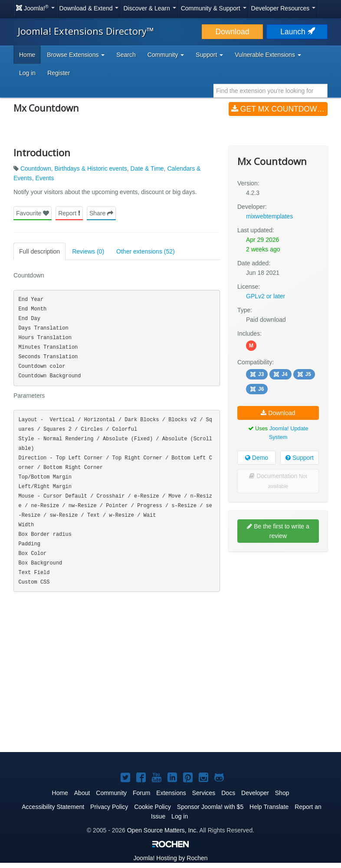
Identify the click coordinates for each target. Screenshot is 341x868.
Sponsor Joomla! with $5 (210, 807)
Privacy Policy (109, 807)
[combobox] (271, 91)
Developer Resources (284, 8)
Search (126, 55)
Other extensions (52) (146, 251)
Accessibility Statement (53, 807)
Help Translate (269, 807)
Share (101, 213)
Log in (27, 73)
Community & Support (214, 8)
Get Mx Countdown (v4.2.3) (279, 109)
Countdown (36, 168)
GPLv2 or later (266, 296)
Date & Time (147, 168)
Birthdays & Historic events (91, 168)
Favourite (33, 213)
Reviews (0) (88, 251)
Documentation (278, 481)
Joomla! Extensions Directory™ (86, 31)
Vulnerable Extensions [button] (268, 55)
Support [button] (209, 55)
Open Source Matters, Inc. (162, 830)
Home (27, 55)
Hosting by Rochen (170, 858)
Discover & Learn (149, 8)
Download (233, 32)
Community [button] (166, 55)
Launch (297, 32)
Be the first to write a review (278, 531)
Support (300, 458)
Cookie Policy (152, 807)
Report (69, 213)
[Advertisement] (278, 614)
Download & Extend (89, 8)
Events (45, 178)
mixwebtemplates (269, 216)
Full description (39, 251)
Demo (257, 458)
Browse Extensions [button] (76, 55)
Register (59, 73)
